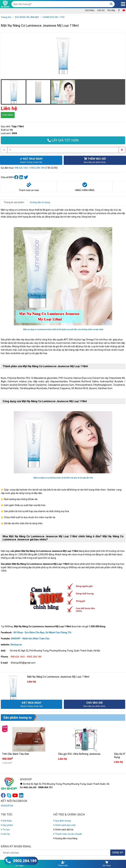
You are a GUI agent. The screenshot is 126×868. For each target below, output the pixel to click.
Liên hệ (101, 10)
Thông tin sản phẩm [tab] (14, 202)
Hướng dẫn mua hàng (65, 838)
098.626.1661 (21, 168)
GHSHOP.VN (7, 806)
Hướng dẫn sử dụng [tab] (40, 202)
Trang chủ (6, 17)
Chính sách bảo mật (64, 825)
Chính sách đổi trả (63, 830)
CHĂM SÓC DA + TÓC (54, 17)
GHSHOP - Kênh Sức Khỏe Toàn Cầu (30, 639)
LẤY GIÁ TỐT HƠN (63, 140)
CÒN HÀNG (8, 115)
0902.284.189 (37, 168)
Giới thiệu (90, 10)
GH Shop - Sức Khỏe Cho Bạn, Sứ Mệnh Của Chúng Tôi (42, 632)
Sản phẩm (7, 825)
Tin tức (5, 830)
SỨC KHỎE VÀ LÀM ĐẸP (27, 17)
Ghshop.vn (16, 645)
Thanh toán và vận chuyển (68, 834)
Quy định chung (62, 821)
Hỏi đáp (111, 10)
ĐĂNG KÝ (118, 853)
